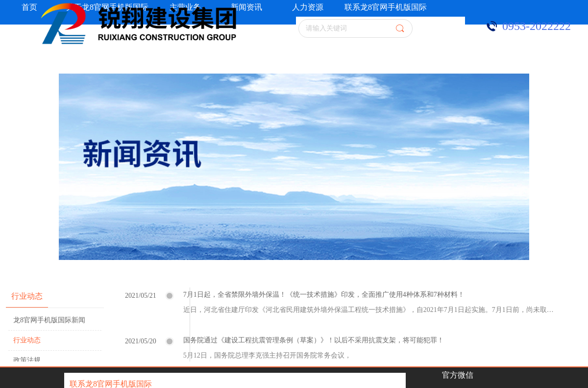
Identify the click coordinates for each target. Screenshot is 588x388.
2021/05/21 (141, 296)
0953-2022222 (537, 26)
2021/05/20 (141, 341)
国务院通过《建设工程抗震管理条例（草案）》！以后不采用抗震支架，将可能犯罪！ (314, 340)
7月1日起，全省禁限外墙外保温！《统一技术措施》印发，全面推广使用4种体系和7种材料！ (324, 295)
